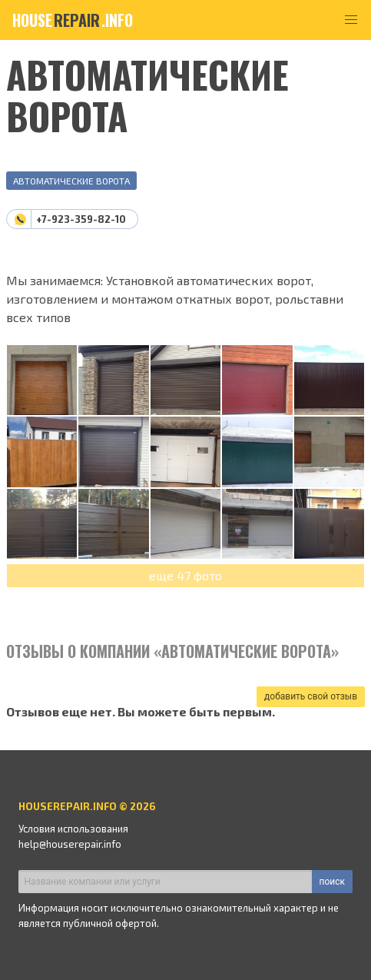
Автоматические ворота (71, 181)
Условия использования (73, 829)
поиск (332, 882)
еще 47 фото (185, 575)
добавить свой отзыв (311, 696)
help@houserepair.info (70, 844)
